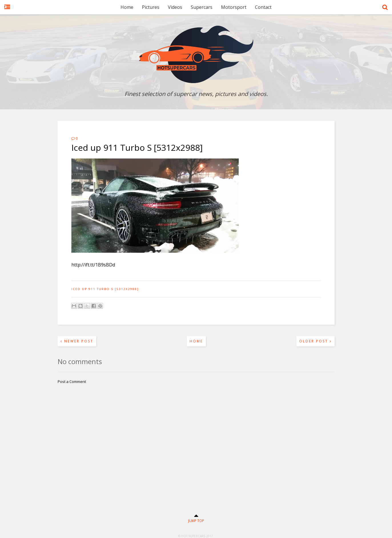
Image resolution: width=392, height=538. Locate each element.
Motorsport (234, 7)
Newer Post (77, 341)
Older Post (315, 341)
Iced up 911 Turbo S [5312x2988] (105, 289)
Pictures (151, 7)
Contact (263, 7)
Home (127, 7)
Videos (175, 7)
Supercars (202, 7)
